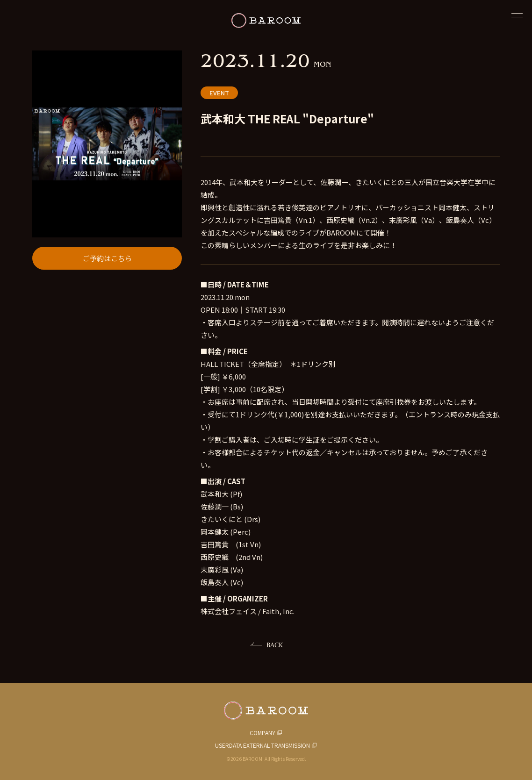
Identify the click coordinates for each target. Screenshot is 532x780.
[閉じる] (517, 15)
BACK (275, 645)
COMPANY (262, 733)
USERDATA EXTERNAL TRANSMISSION (262, 745)
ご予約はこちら (107, 258)
